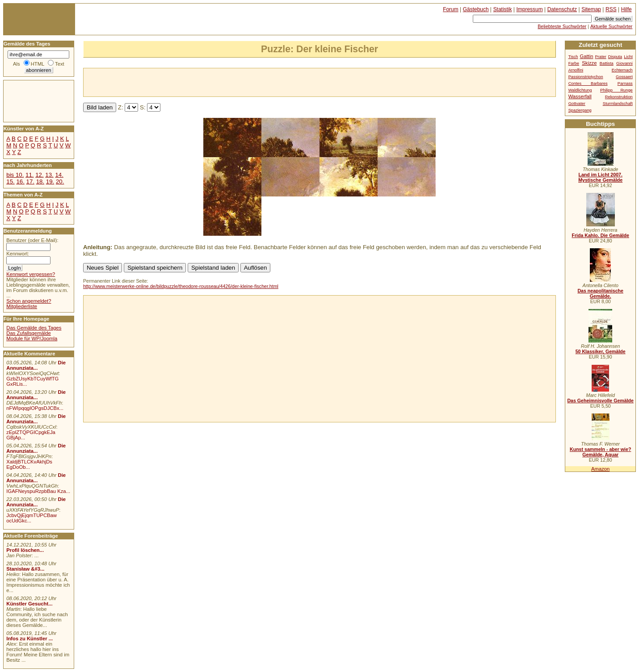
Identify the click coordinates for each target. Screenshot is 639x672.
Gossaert (624, 77)
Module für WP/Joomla (32, 338)
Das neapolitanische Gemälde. (600, 293)
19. (50, 182)
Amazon (600, 469)
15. (10, 182)
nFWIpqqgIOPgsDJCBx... (35, 408)
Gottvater (577, 104)
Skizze (589, 63)
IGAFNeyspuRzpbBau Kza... (38, 491)
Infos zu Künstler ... (29, 639)
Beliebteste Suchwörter (562, 26)
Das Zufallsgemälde (29, 333)
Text (60, 64)
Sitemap (591, 9)
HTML (38, 64)
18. (40, 182)
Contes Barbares (588, 83)
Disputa (615, 57)
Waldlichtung (580, 90)
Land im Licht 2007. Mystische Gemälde (600, 177)
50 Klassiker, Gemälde (601, 351)
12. (39, 175)
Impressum (530, 9)
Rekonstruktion (619, 97)
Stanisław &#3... (25, 569)
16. (20, 182)
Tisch (573, 57)
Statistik (503, 9)
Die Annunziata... (36, 365)
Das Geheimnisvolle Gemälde (600, 401)
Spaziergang (580, 110)
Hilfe (626, 9)
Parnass (625, 83)
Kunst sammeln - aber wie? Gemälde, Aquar (600, 452)
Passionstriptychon (586, 77)
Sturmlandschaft (618, 104)
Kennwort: (18, 254)
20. (60, 182)
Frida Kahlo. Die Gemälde (600, 235)
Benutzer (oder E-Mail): (32, 240)
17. (30, 182)
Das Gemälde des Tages (34, 328)
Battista (607, 63)
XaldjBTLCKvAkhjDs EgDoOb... (29, 464)
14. (59, 175)
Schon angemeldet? (29, 301)
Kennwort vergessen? (31, 274)
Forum (451, 9)
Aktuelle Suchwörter (611, 26)
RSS (611, 9)
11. (29, 175)
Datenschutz (562, 9)
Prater (600, 57)
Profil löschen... (25, 550)
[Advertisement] (188, 82)
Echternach (622, 70)
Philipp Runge (616, 90)
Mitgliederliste (22, 306)
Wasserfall (580, 96)
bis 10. (15, 175)
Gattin (586, 56)
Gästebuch (476, 9)
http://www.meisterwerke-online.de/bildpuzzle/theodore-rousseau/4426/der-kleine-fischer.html (181, 286)
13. (49, 175)
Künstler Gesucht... (29, 604)
